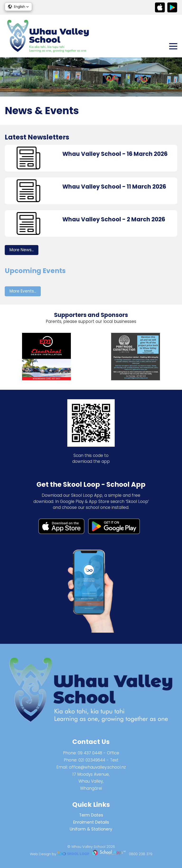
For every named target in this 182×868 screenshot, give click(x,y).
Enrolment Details (91, 822)
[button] (18, 7)
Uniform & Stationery (91, 829)
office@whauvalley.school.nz (97, 767)
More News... (22, 250)
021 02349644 (92, 760)
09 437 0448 (90, 753)
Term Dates (91, 815)
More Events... (23, 291)
